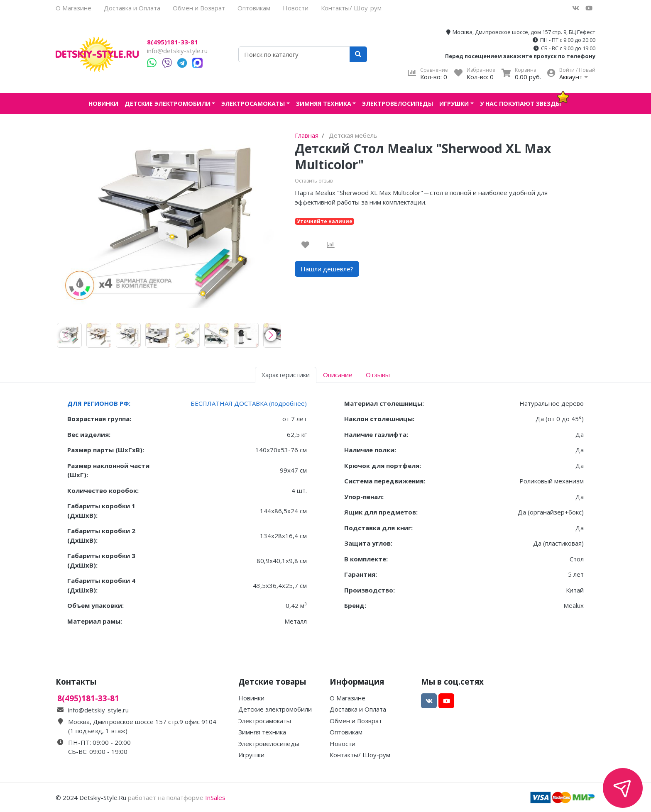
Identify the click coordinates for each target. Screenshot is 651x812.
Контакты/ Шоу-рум (351, 8)
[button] (271, 335)
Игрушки (454, 104)
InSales (215, 797)
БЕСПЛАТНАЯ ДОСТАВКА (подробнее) (249, 403)
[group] (69, 335)
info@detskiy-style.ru (177, 51)
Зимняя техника (324, 104)
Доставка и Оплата (132, 8)
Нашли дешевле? (327, 269)
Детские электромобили (168, 104)
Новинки (103, 104)
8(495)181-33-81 (173, 42)
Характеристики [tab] (286, 375)
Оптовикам (254, 8)
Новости (296, 8)
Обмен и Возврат (199, 8)
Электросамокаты (253, 104)
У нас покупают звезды (520, 104)
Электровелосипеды (398, 104)
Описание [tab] (338, 375)
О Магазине (73, 8)
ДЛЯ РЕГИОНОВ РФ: (99, 403)
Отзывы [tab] (378, 375)
